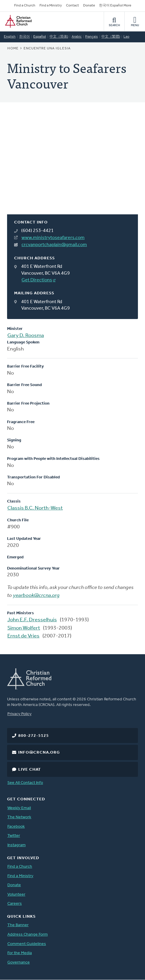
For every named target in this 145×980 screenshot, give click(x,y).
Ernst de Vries (23, 636)
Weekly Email (19, 808)
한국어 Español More (115, 6)
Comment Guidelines (27, 944)
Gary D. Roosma (26, 336)
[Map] (72, 165)
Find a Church (25, 6)
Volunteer (16, 895)
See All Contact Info (25, 783)
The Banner (18, 925)
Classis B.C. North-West (35, 508)
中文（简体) (59, 37)
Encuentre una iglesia (47, 49)
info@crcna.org (39, 753)
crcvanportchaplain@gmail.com (54, 245)
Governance (19, 963)
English (10, 37)
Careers (15, 904)
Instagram (17, 845)
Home (13, 49)
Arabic (77, 37)
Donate (89, 6)
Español (40, 37)
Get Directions (37, 280)
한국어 (24, 37)
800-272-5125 (34, 736)
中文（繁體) (111, 37)
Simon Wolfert (24, 628)
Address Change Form (28, 935)
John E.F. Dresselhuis (32, 620)
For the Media (20, 953)
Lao (126, 37)
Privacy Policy (19, 714)
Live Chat (30, 770)
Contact (72, 6)
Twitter (14, 836)
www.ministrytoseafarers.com (53, 238)
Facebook (16, 827)
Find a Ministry (51, 6)
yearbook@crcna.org (36, 596)
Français (92, 37)
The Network (19, 817)
